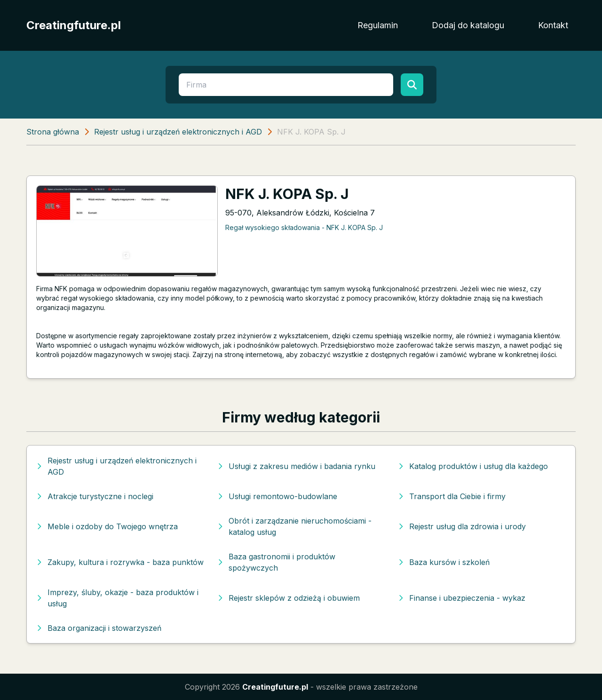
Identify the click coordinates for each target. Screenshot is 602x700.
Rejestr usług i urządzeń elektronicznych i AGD (178, 132)
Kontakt (553, 25)
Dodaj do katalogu (468, 25)
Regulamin (378, 25)
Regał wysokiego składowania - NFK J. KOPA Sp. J (304, 227)
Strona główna (53, 132)
